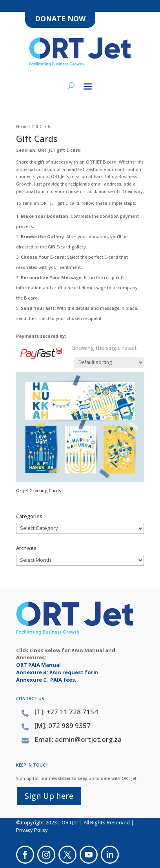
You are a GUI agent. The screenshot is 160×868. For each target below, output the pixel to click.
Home (22, 127)
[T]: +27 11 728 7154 (66, 712)
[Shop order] (109, 363)
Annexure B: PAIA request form (57, 672)
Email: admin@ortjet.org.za (78, 739)
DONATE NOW (60, 18)
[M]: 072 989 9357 (63, 725)
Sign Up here (49, 796)
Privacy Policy (32, 830)
